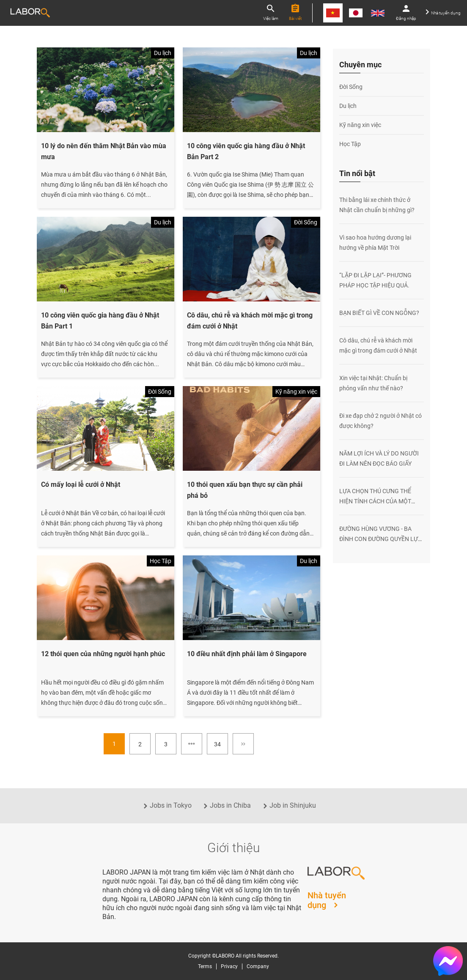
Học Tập (350, 144)
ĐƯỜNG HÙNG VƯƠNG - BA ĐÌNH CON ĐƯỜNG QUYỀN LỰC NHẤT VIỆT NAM (380, 539)
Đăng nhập (406, 12)
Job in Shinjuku (288, 805)
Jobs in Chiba (226, 805)
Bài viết (295, 12)
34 (217, 744)
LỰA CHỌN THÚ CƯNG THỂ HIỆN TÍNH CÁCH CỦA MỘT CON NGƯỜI (375, 501)
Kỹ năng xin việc (360, 125)
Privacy (229, 966)
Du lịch (348, 106)
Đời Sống (351, 87)
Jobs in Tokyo (166, 805)
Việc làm (271, 12)
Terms (205, 966)
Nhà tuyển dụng (443, 12)
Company (258, 966)
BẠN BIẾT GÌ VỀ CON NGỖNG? (379, 313)
